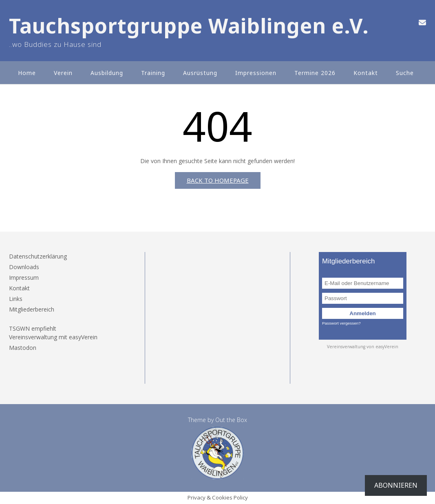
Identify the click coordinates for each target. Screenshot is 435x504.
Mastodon (23, 348)
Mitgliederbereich (32, 309)
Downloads (24, 267)
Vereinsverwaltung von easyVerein (363, 347)
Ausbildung (107, 73)
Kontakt (366, 73)
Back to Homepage (218, 180)
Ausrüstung (200, 73)
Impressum (24, 277)
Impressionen (256, 73)
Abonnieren (396, 485)
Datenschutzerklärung (38, 256)
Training (153, 73)
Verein (63, 73)
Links (16, 299)
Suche (405, 73)
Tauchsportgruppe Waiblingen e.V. (189, 26)
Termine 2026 (315, 73)
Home (27, 73)
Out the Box (231, 420)
